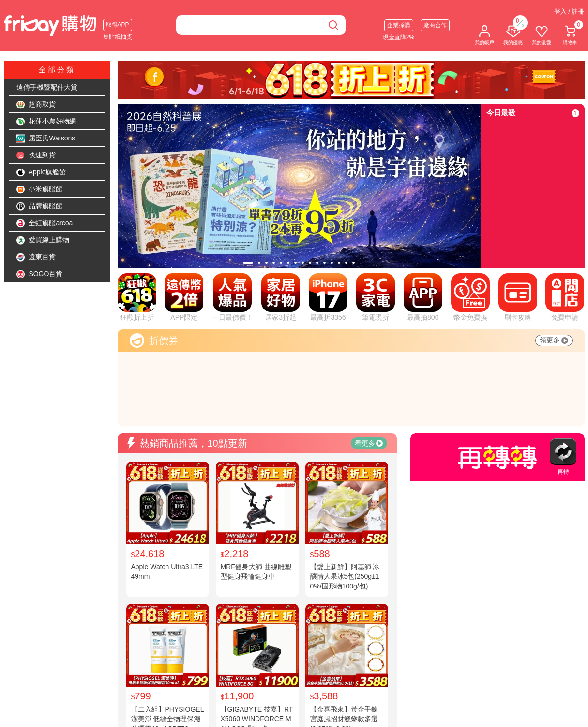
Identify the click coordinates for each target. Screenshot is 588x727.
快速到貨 (36, 155)
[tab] (248, 263)
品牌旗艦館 (40, 206)
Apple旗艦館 (41, 172)
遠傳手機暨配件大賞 (47, 87)
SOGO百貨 (40, 274)
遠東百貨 (36, 257)
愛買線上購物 (43, 240)
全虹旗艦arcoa (45, 223)
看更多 (369, 443)
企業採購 (399, 25)
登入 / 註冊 (569, 11)
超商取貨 (36, 105)
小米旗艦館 (40, 189)
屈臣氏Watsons (46, 139)
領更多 (554, 340)
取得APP (118, 25)
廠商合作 (435, 25)
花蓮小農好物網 (46, 122)
